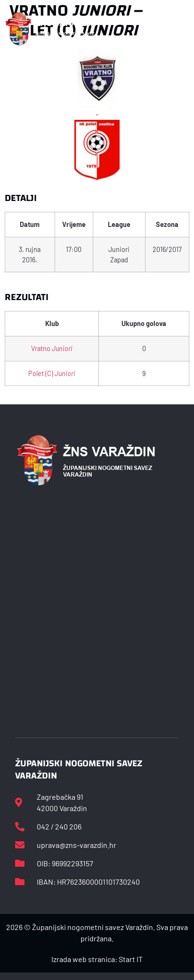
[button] (184, 29)
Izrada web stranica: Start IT (97, 959)
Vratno (52, 348)
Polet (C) (52, 373)
